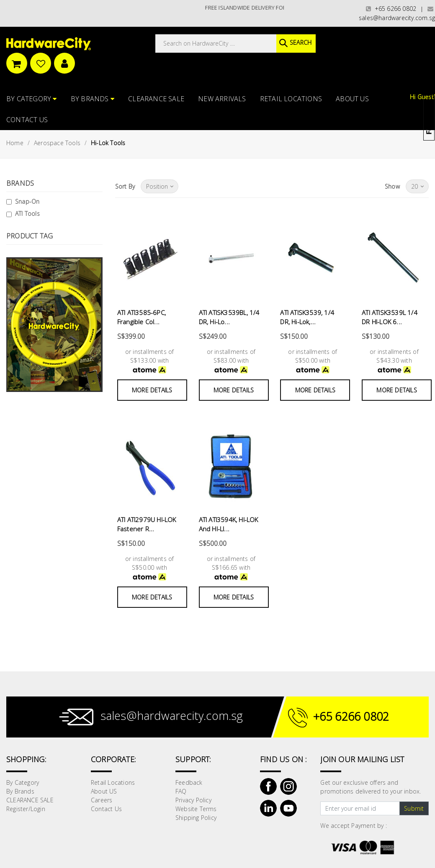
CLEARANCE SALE (156, 99)
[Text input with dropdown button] (360, 809)
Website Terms (196, 809)
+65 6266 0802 (391, 9)
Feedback (189, 782)
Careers (102, 800)
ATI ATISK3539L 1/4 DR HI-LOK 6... (390, 317)
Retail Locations (291, 99)
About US (352, 99)
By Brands (93, 99)
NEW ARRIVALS (222, 99)
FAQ (181, 791)
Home (15, 143)
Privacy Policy (193, 800)
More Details (152, 390)
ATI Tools (27, 214)
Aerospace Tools (57, 143)
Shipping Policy (196, 818)
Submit (414, 808)
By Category (32, 99)
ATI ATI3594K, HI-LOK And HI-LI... (229, 524)
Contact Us (27, 120)
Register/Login (26, 809)
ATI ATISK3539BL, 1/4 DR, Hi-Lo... (229, 317)
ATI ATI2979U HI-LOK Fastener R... (147, 524)
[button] (434, 48)
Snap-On (27, 201)
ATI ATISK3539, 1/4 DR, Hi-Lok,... (307, 317)
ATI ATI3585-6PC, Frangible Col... (142, 317)
